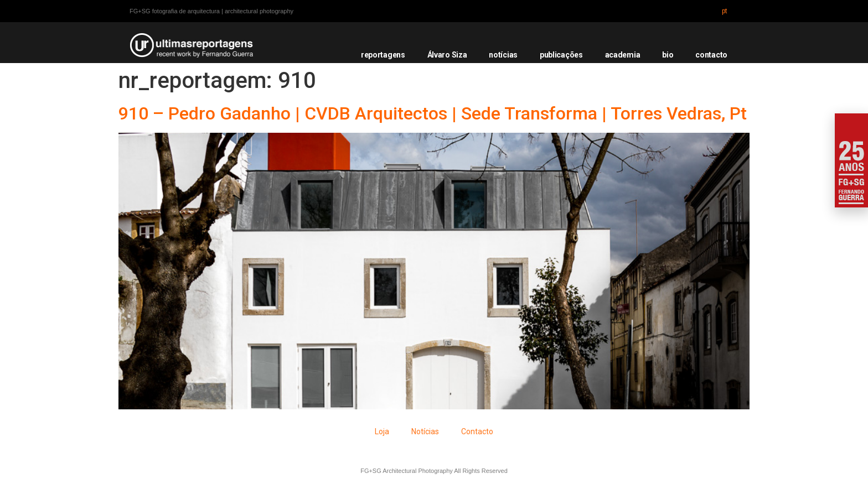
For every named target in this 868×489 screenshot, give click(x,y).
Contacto (477, 431)
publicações (561, 55)
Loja (382, 431)
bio (668, 55)
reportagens (383, 55)
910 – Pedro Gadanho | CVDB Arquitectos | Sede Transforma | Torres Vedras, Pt (433, 113)
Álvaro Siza (447, 55)
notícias (503, 55)
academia (623, 55)
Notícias (425, 431)
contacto (711, 55)
